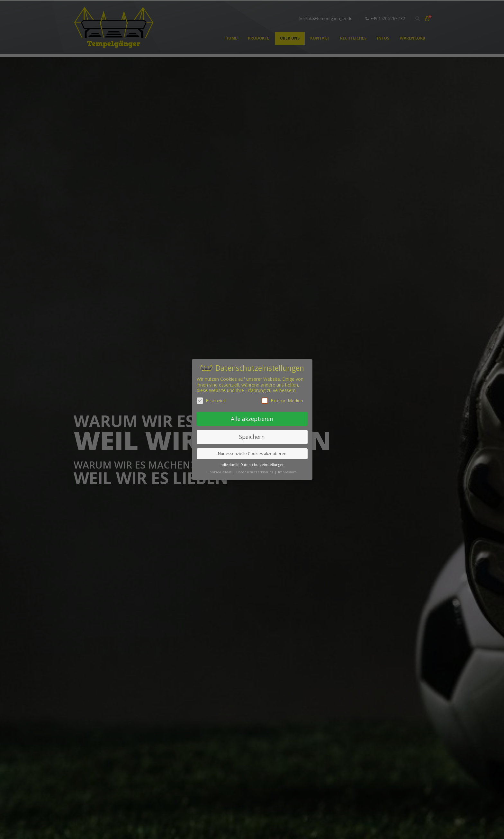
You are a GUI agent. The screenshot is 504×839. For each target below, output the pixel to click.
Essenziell (211, 401)
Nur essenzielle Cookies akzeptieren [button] (252, 454)
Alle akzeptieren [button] (252, 419)
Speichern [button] (252, 437)
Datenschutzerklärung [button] (255, 472)
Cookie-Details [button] (220, 472)
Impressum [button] (287, 472)
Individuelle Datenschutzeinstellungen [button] (252, 465)
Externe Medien (282, 401)
